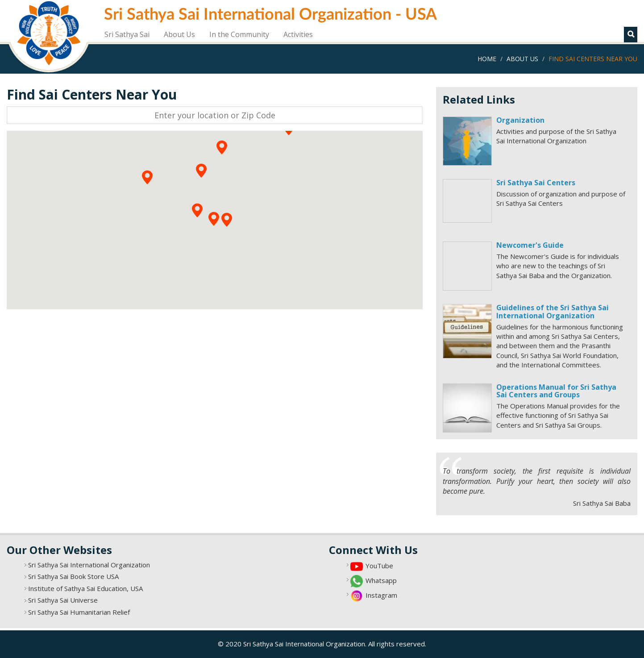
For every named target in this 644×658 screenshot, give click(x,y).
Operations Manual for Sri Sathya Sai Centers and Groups (556, 391)
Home (487, 59)
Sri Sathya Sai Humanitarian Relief (79, 612)
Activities (298, 34)
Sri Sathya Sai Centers (536, 183)
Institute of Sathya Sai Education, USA (85, 588)
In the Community (239, 34)
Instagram (381, 595)
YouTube (379, 566)
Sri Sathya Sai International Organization (89, 565)
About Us (179, 34)
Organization (520, 120)
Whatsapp (381, 580)
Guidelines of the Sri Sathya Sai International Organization (553, 312)
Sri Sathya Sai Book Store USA (73, 576)
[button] (214, 219)
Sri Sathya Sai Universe (63, 600)
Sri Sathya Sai (127, 34)
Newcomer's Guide (530, 245)
